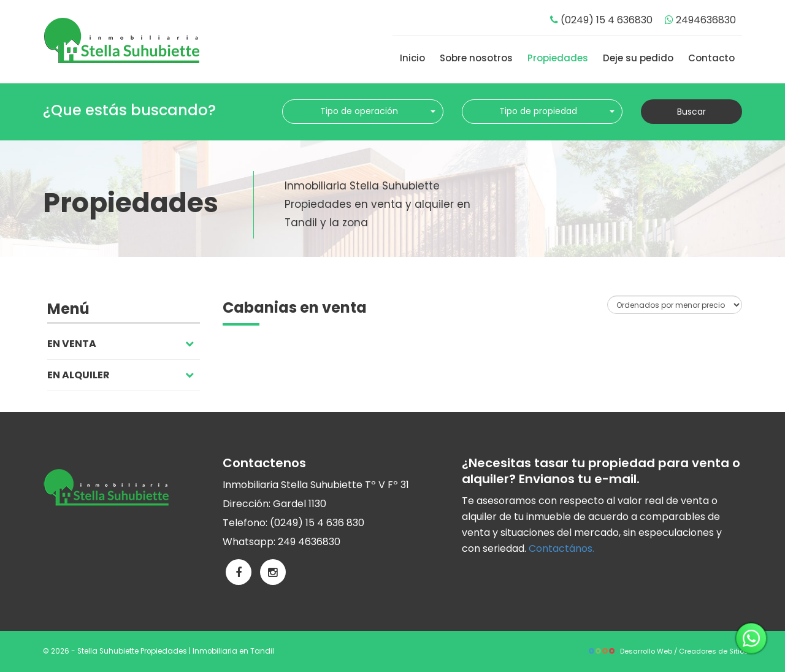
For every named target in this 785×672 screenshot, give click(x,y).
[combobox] (363, 112)
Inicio (412, 58)
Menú (68, 309)
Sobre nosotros (476, 58)
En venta (121, 344)
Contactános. (561, 548)
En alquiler (121, 375)
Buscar (691, 112)
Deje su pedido (638, 58)
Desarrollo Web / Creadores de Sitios (668, 651)
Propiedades (558, 58)
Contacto (711, 58)
